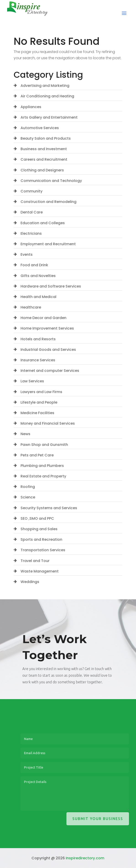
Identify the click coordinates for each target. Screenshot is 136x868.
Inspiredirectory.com (85, 858)
